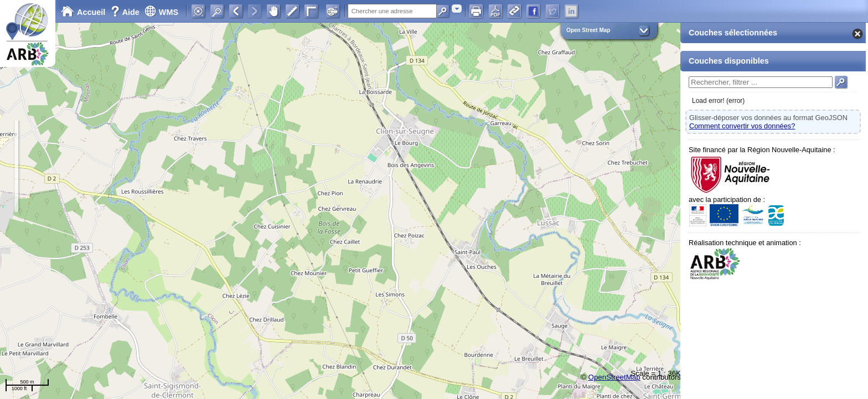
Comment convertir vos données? (742, 126)
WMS (161, 12)
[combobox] (457, 9)
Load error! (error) (718, 101)
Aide (126, 12)
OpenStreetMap (614, 377)
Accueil (83, 12)
